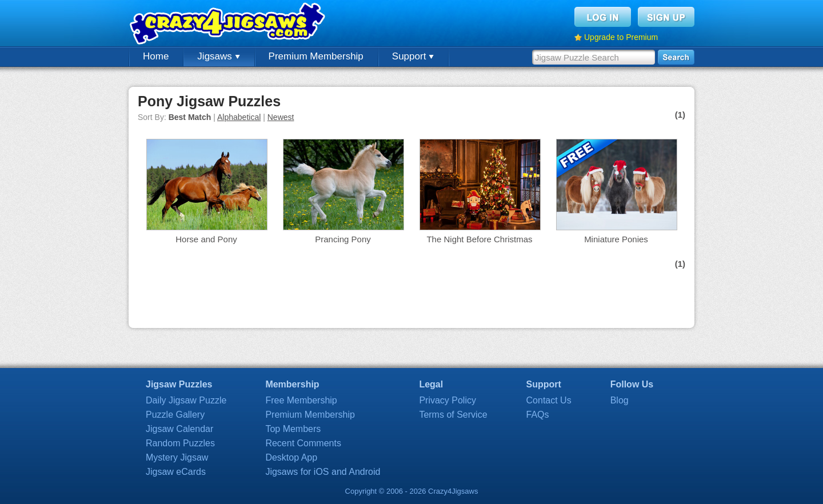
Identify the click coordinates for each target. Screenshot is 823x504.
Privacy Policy (448, 400)
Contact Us (549, 400)
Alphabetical (239, 117)
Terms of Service (453, 415)
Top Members (293, 429)
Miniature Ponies (616, 239)
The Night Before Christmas (479, 239)
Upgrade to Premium (621, 37)
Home (156, 56)
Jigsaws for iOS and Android (323, 472)
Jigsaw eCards (176, 472)
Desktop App (291, 457)
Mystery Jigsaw (177, 457)
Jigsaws (218, 56)
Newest (281, 117)
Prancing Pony (343, 239)
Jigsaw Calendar (179, 429)
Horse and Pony (206, 239)
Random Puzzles (180, 443)
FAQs (538, 415)
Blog (620, 400)
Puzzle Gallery (175, 415)
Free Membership (301, 400)
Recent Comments (303, 443)
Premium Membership (316, 56)
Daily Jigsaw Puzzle (186, 400)
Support (413, 56)
